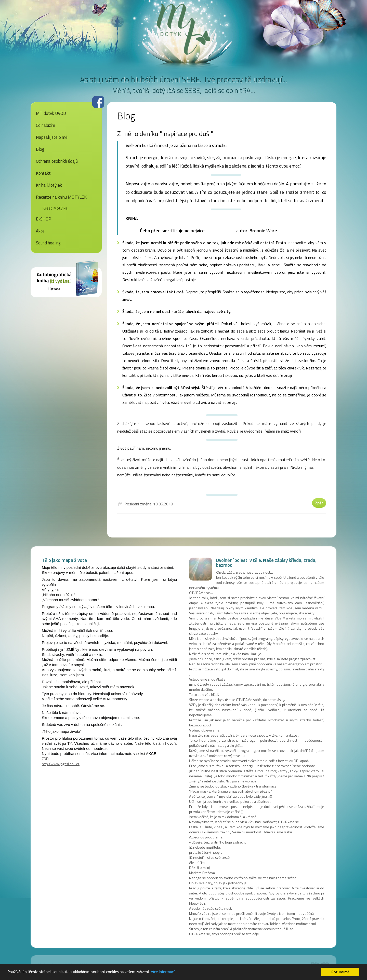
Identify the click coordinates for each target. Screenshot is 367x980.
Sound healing (48, 243)
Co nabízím (45, 125)
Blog (40, 149)
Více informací (171, 972)
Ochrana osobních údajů (57, 161)
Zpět (319, 503)
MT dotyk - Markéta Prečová (183, 29)
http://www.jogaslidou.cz (61, 764)
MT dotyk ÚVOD (51, 113)
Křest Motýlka (55, 208)
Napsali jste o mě (52, 137)
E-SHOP (44, 219)
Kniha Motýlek (49, 185)
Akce (40, 231)
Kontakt (43, 173)
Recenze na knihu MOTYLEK (61, 197)
